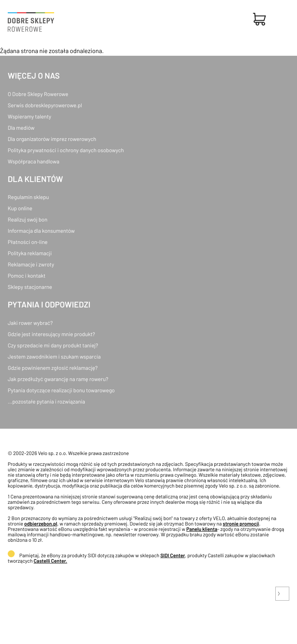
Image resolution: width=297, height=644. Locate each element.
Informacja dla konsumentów (41, 231)
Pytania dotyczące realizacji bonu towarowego (61, 390)
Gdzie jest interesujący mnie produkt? (51, 334)
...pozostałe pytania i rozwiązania (46, 401)
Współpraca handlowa (33, 161)
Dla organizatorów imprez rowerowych (52, 139)
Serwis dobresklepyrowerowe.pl (45, 105)
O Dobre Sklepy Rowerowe (38, 94)
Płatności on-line (28, 242)
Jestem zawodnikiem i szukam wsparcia (54, 356)
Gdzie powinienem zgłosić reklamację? (53, 368)
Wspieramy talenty (29, 116)
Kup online (20, 208)
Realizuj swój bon (27, 219)
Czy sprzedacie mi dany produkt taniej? (53, 345)
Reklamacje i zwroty (31, 264)
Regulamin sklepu (28, 197)
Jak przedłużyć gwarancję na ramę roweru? (58, 379)
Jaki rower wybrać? (30, 323)
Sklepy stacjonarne (30, 287)
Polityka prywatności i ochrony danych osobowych (66, 150)
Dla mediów (21, 128)
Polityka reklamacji (30, 253)
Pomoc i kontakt (27, 276)
